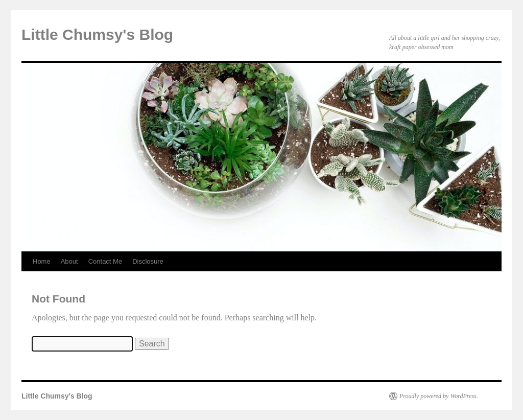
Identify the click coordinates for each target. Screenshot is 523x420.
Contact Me (105, 261)
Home (42, 261)
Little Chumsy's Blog (97, 34)
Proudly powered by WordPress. (439, 396)
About (69, 261)
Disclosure (148, 261)
